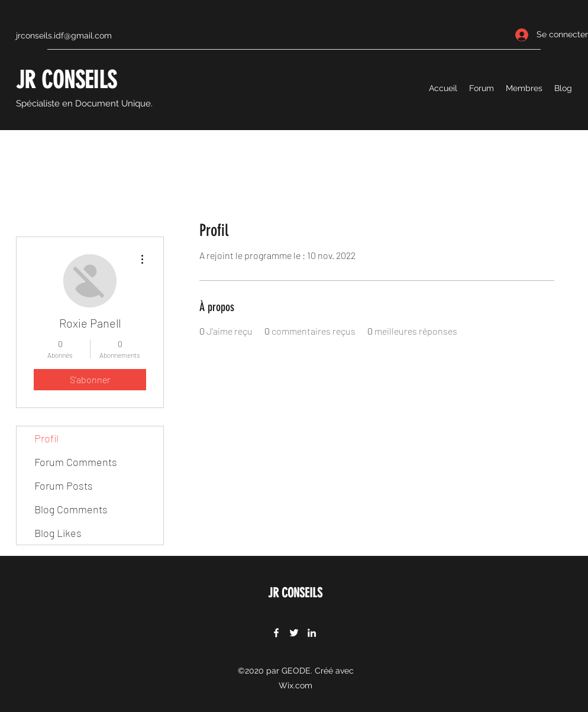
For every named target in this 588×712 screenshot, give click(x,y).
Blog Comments (71, 509)
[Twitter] (294, 633)
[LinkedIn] (312, 633)
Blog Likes (58, 533)
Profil (46, 438)
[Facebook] (276, 633)
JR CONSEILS (66, 80)
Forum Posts (64, 486)
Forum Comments (76, 462)
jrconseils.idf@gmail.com (64, 35)
